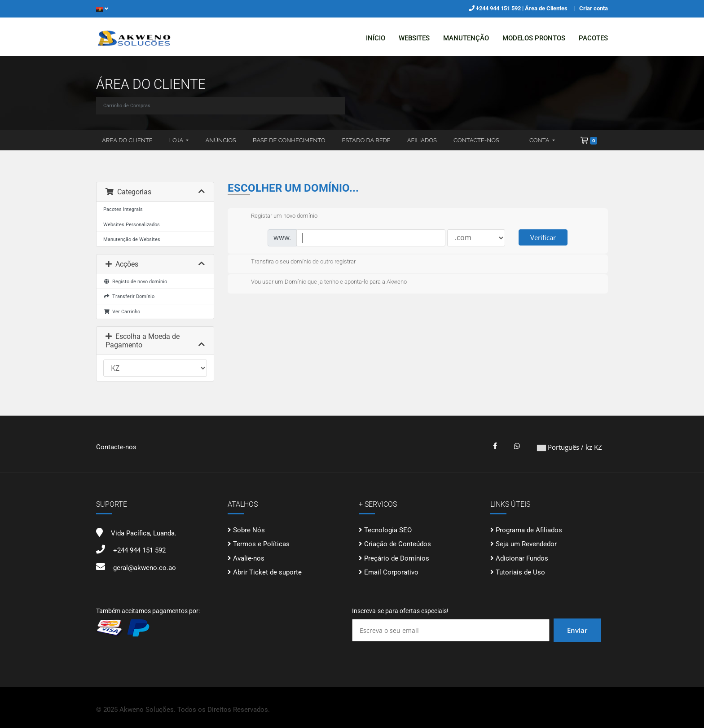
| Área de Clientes (545, 8)
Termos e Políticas (261, 544)
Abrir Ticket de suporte (267, 572)
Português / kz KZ (570, 447)
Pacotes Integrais (123, 209)
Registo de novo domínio (135, 281)
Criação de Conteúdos (398, 544)
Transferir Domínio (129, 296)
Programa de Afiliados (529, 530)
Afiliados (422, 140)
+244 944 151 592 (499, 8)
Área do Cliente (127, 140)
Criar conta (594, 8)
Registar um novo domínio (277, 216)
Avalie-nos (249, 558)
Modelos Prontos (534, 38)
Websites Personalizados (132, 224)
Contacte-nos (476, 140)
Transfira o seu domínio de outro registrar (296, 262)
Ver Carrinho (122, 311)
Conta (540, 140)
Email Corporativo (391, 572)
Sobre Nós (249, 530)
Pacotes (593, 38)
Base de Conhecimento (289, 140)
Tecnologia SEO (388, 530)
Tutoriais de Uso (520, 572)
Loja (177, 140)
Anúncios (220, 140)
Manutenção (466, 38)
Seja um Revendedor (526, 544)
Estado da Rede (366, 140)
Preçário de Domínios (397, 558)
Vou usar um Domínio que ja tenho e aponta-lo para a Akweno (322, 282)
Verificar (543, 237)
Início (376, 38)
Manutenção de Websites (132, 239)
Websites (414, 38)
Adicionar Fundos (522, 558)
